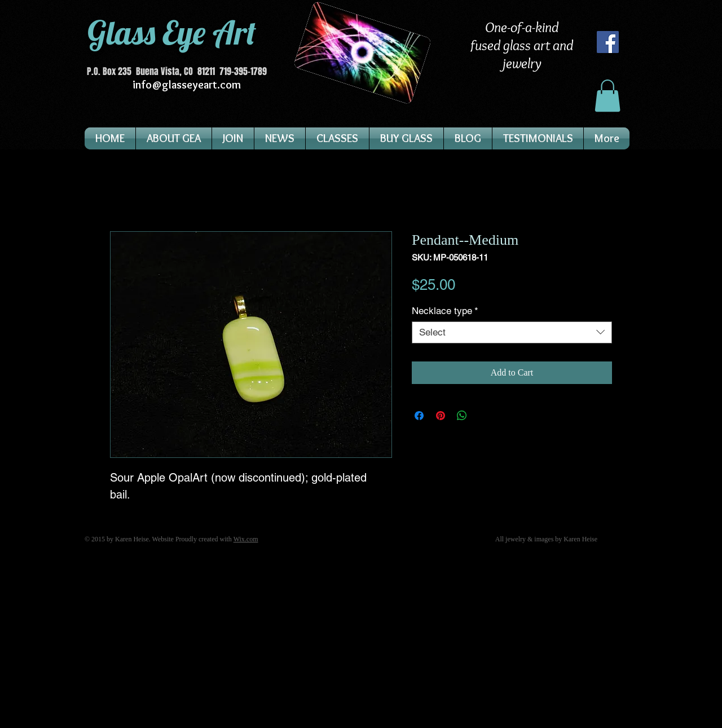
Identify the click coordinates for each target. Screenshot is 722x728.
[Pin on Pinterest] (441, 416)
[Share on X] (483, 416)
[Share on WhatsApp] (462, 416)
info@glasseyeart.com (187, 85)
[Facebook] (608, 42)
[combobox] (512, 332)
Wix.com (246, 539)
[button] (607, 96)
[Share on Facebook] (419, 416)
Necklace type (445, 311)
